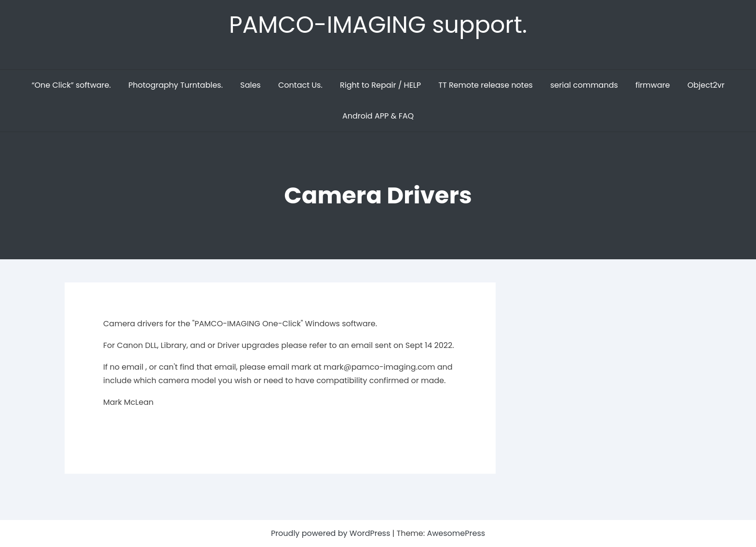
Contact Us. (300, 85)
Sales (250, 85)
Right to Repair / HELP (380, 85)
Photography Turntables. (175, 85)
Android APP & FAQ (378, 116)
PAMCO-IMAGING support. (378, 25)
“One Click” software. (71, 85)
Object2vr (706, 85)
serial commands (584, 85)
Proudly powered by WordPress (332, 533)
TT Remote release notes (486, 85)
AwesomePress (456, 533)
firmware (653, 85)
